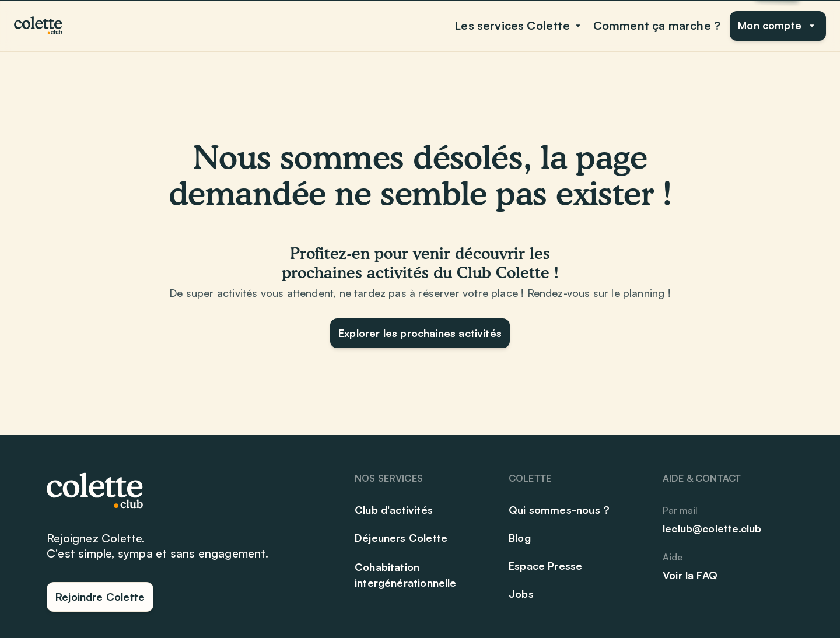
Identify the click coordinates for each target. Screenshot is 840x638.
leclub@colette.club (712, 528)
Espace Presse (545, 566)
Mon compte (778, 25)
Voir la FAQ (690, 575)
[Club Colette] (39, 26)
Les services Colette (519, 25)
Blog (520, 538)
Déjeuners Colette (401, 538)
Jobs (521, 594)
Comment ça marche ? (657, 25)
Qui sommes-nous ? (559, 510)
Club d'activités (394, 510)
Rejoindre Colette (100, 597)
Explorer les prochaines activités (420, 333)
